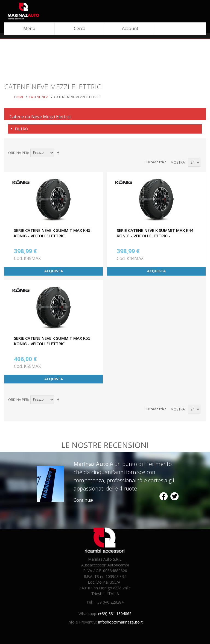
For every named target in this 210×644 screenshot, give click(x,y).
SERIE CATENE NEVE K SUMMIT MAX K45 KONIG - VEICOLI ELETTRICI (52, 233)
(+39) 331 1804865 (115, 614)
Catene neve (39, 97)
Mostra (178, 162)
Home (19, 97)
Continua (83, 500)
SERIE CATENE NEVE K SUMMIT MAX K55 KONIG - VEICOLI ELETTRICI (52, 341)
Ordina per (18, 153)
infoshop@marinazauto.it (120, 622)
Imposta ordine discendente (59, 153)
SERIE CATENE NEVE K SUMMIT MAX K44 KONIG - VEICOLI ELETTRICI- (155, 233)
